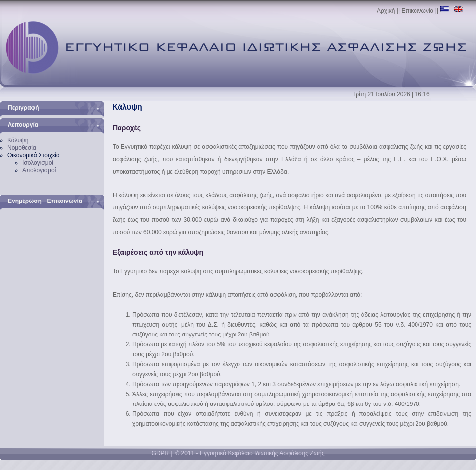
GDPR (160, 453)
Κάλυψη (18, 140)
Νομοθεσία (22, 148)
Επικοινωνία (417, 11)
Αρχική (386, 11)
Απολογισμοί (39, 170)
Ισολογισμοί (38, 163)
